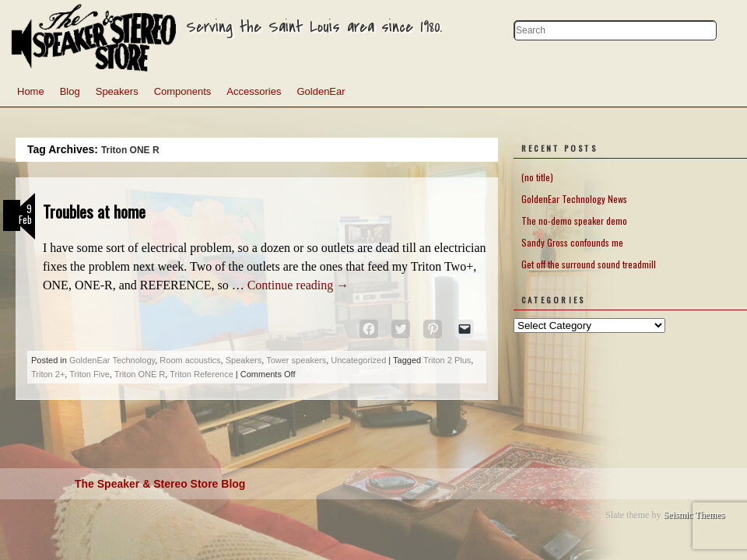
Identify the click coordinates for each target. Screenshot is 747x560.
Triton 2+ (48, 374)
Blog (70, 91)
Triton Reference (202, 374)
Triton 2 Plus (447, 360)
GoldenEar (321, 91)
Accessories (254, 91)
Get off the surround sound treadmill (589, 264)
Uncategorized (358, 360)
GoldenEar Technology (112, 360)
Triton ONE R (140, 374)
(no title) (537, 177)
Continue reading (298, 285)
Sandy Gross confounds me (572, 242)
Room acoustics (190, 360)
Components (183, 91)
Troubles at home (94, 211)
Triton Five (89, 374)
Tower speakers (296, 360)
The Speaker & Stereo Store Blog (160, 484)
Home (31, 91)
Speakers (117, 91)
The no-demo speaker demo (574, 220)
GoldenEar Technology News (574, 199)
